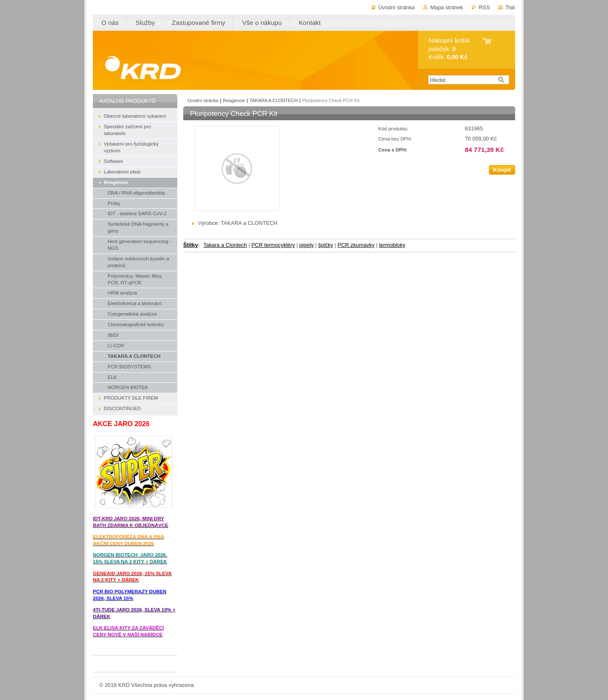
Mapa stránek (447, 7)
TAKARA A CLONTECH (274, 100)
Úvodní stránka (396, 7)
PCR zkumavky (356, 245)
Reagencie (234, 100)
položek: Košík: (449, 49)
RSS (484, 7)
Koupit (502, 170)
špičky (326, 245)
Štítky (191, 245)
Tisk (510, 7)
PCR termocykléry (273, 245)
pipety (307, 245)
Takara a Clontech (225, 245)
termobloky (392, 245)
